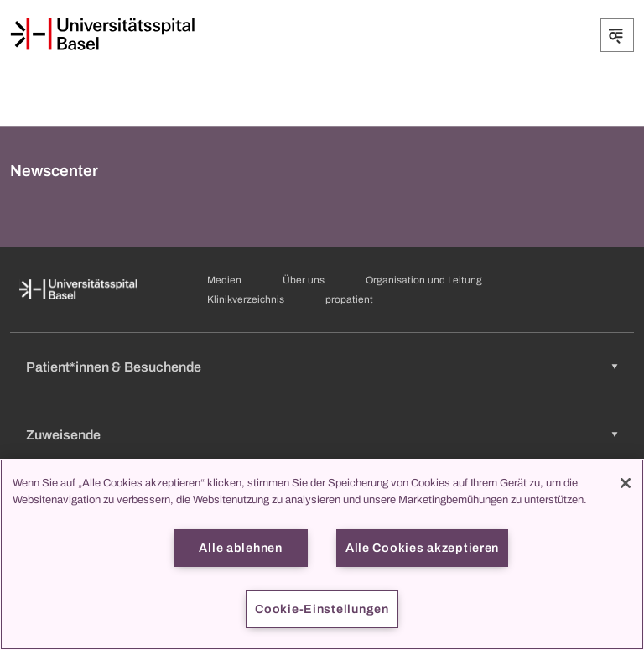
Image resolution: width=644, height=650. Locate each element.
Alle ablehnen (240, 548)
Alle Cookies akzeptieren (422, 548)
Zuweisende (63, 435)
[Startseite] (102, 34)
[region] (322, 554)
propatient (349, 299)
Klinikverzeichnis (246, 299)
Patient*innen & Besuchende (114, 367)
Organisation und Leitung (424, 280)
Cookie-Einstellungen (322, 609)
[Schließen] (626, 483)
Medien (224, 280)
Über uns (304, 280)
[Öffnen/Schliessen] (617, 35)
